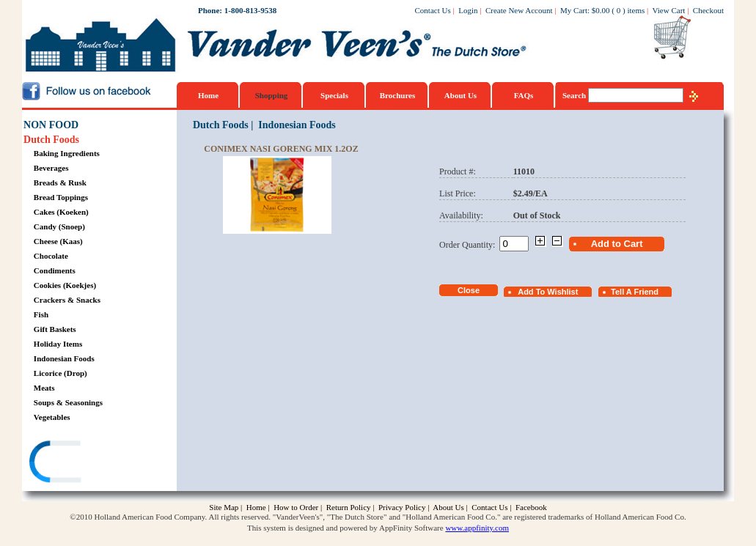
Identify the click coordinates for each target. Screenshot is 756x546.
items (636, 10)
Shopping (272, 95)
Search (575, 95)
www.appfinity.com (477, 528)
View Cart (669, 10)
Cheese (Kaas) (58, 241)
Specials (334, 95)
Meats (44, 388)
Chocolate (51, 256)
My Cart (574, 10)
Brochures (398, 95)
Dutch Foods (51, 140)
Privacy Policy (402, 507)
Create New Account (519, 10)
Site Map (224, 507)
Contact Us (433, 10)
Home (208, 95)
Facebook (531, 507)
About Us (460, 95)
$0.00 (601, 10)
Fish (41, 314)
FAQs (524, 95)
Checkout (708, 10)
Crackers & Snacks (67, 300)
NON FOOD (51, 125)
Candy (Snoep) (59, 226)
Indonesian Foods (64, 358)
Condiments (55, 270)
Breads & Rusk (60, 182)
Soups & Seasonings (68, 402)
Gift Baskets (55, 329)
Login (468, 10)
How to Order (296, 507)
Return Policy (349, 507)
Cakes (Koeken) (61, 212)
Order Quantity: (469, 245)
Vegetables (52, 417)
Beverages (51, 168)
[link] (80, 464)
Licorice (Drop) (60, 373)
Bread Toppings (61, 197)
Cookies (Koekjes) (65, 285)
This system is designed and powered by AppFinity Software (345, 528)
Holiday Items (58, 344)
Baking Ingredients (67, 153)
